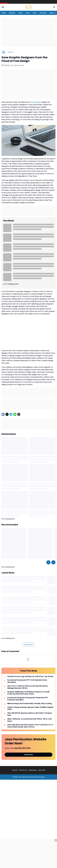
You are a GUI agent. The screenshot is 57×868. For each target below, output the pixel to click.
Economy (43, 13)
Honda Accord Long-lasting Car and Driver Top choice (30, 676)
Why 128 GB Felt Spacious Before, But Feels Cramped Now (29, 714)
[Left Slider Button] (48, 562)
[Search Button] (54, 7)
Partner (15, 770)
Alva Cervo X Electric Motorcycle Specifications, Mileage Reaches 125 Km (28, 687)
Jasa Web (42, 770)
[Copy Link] (19, 414)
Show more (29, 645)
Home (4, 13)
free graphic (36, 102)
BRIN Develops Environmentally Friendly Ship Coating (30, 704)
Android (12, 13)
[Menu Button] (3, 7)
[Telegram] (11, 414)
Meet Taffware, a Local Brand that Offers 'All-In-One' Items (30, 720)
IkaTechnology (39, 777)
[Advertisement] (28, 32)
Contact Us (23, 770)
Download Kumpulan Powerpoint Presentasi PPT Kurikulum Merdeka (28, 699)
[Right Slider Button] (55, 13)
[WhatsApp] (15, 414)
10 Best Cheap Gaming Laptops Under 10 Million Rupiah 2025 (30, 708)
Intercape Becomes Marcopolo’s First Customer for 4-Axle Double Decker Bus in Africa (30, 726)
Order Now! (29, 755)
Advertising (33, 770)
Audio (20, 13)
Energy (52, 13)
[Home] (4, 52)
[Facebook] (3, 414)
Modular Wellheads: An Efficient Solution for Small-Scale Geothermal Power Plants (29, 693)
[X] (7, 414)
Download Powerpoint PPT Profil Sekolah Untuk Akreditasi (27, 681)
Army (28, 13)
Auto (35, 13)
